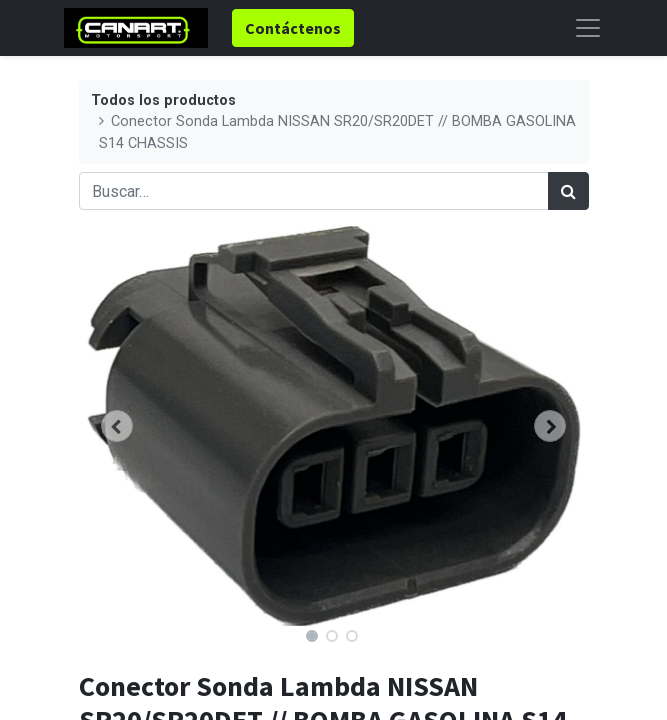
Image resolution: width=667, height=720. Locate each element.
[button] (117, 426)
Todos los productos (163, 100)
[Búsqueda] (568, 191)
